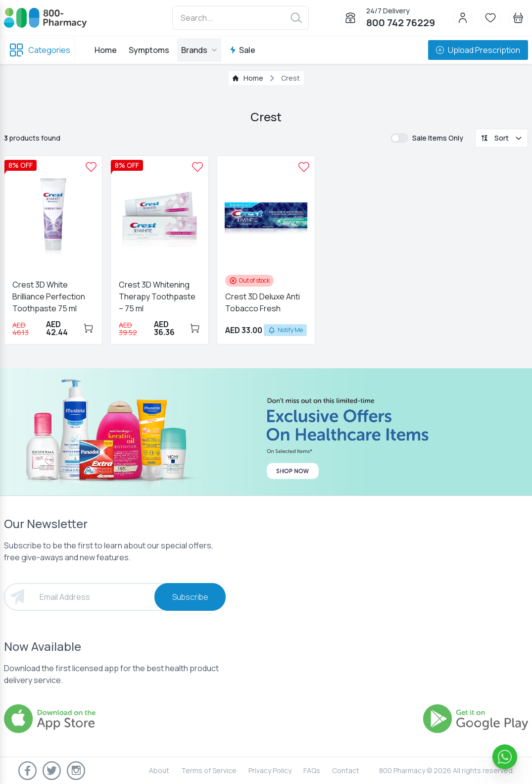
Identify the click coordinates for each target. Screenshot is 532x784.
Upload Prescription (478, 50)
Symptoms (149, 50)
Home (106, 50)
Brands (199, 50)
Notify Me (285, 330)
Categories (39, 50)
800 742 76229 (401, 23)
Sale (242, 50)
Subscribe (190, 597)
